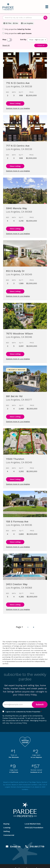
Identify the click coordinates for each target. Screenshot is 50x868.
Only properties (17, 29)
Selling (7, 831)
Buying (6, 824)
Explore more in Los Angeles (18, 108)
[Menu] (47, 7)
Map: (4, 40)
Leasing (7, 828)
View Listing (15, 103)
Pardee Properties (8, 7)
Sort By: (23, 40)
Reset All (6, 45)
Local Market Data (33, 824)
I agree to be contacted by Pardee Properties (24, 712)
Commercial (9, 835)
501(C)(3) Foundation (34, 828)
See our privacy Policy (18, 723)
